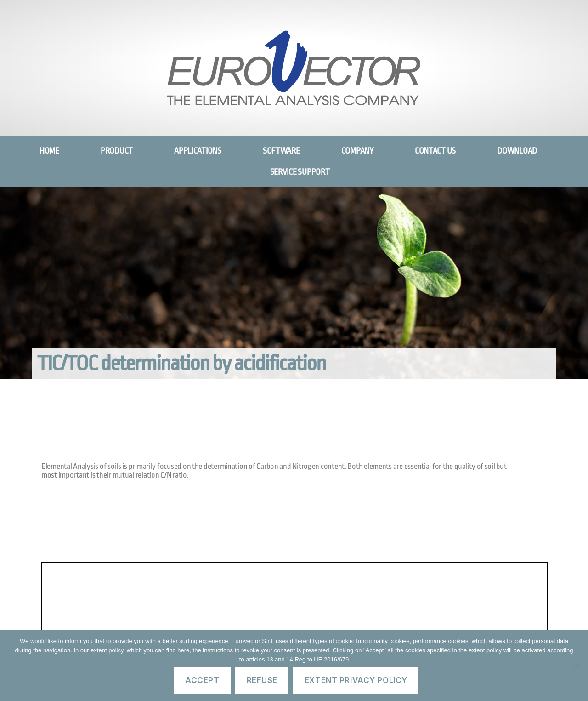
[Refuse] (577, 666)
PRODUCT (117, 151)
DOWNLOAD (517, 151)
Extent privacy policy (356, 680)
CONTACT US (435, 151)
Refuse (262, 680)
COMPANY (357, 151)
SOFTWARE (281, 151)
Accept (202, 680)
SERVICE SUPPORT (300, 172)
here (183, 650)
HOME (49, 151)
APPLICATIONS (198, 151)
